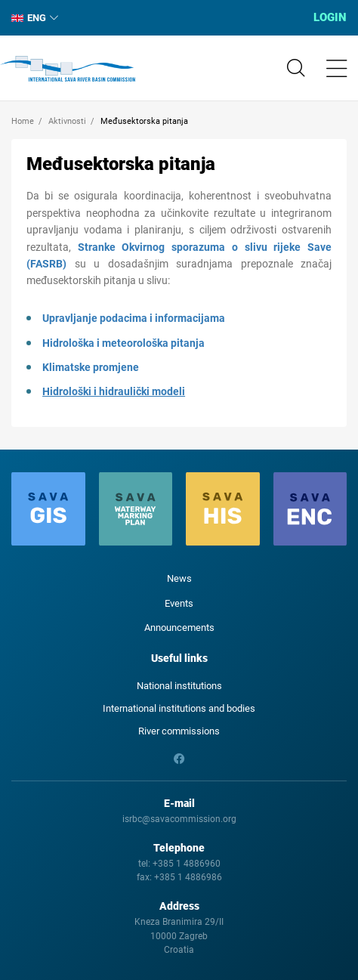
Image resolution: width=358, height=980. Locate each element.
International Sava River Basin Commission (68, 69)
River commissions (179, 731)
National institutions (179, 686)
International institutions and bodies (179, 708)
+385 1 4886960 (187, 864)
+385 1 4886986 (188, 877)
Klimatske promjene (91, 367)
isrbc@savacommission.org (179, 819)
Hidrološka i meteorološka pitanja (123, 343)
